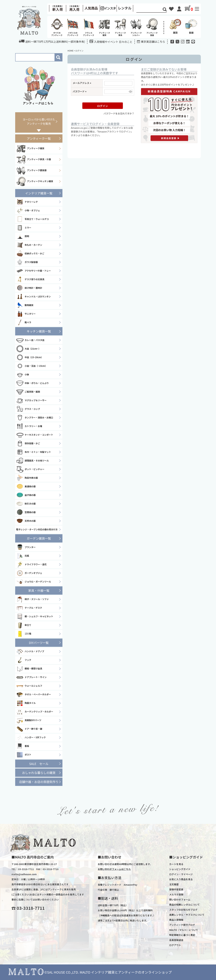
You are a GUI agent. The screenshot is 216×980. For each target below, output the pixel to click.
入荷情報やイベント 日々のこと (111, 42)
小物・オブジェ (28, 210)
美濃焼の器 (26, 486)
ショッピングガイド (180, 869)
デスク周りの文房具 (30, 279)
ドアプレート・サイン (31, 677)
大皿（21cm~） (28, 349)
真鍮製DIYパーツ (29, 720)
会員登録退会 (176, 940)
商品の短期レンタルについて (184, 905)
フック (24, 660)
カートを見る (176, 864)
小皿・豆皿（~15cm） (32, 366)
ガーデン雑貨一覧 (39, 538)
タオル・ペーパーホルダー (33, 695)
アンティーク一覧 (39, 138)
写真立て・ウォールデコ (32, 219)
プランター (26, 547)
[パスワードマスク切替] (130, 91)
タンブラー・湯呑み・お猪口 (35, 418)
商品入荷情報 (176, 920)
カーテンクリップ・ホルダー (35, 712)
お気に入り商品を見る (181, 879)
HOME (70, 51)
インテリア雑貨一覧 (39, 193)
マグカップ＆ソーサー (31, 400)
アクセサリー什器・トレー (33, 271)
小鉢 (23, 375)
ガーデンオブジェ (29, 573)
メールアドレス (82, 83)
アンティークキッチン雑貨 (35, 181)
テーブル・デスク (29, 608)
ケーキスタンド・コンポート (35, 435)
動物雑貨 (25, 305)
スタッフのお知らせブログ (183, 910)
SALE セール (39, 764)
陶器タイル (26, 703)
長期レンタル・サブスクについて (187, 915)
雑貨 (175, 26)
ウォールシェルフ (29, 686)
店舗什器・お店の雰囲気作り (39, 782)
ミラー (24, 228)
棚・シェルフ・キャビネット (35, 617)
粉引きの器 (26, 504)
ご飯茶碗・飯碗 (28, 392)
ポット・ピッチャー (30, 469)
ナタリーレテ (27, 202)
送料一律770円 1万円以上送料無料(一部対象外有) (52, 42)
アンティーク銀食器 (31, 170)
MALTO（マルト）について (184, 930)
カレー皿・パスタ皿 (30, 340)
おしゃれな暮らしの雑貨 (39, 773)
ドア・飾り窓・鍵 (29, 729)
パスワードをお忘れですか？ (119, 113)
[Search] (150, 10)
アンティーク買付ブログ (182, 925)
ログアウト (175, 945)
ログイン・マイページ (181, 874)
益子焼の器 (26, 495)
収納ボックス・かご (30, 254)
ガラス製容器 (27, 262)
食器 (191, 26)
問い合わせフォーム (180, 899)
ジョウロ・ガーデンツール (33, 582)
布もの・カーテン (29, 245)
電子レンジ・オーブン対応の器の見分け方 (37, 529)
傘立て (24, 625)
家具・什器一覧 (39, 590)
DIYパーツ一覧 (39, 643)
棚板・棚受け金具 (29, 669)
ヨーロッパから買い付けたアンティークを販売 (39, 122)
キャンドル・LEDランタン (33, 297)
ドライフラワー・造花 (31, 564)
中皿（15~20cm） (30, 357)
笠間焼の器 (26, 512)
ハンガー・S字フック (31, 738)
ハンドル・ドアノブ (30, 652)
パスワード (80, 91)
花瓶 (23, 556)
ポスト (24, 755)
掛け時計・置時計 (29, 288)
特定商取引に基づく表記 (182, 935)
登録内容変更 (176, 889)
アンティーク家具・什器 (33, 160)
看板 (23, 746)
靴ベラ (24, 322)
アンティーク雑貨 (30, 149)
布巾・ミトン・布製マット (33, 452)
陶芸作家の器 (27, 478)
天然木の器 (26, 521)
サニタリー (26, 314)
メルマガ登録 (176, 894)
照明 (23, 236)
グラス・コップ (28, 409)
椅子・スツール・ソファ (32, 599)
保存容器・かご (28, 443)
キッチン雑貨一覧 (39, 331)
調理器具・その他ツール (32, 461)
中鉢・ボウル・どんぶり (32, 383)
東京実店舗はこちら (153, 42)
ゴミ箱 (24, 634)
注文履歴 (174, 884)
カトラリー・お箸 (29, 426)
